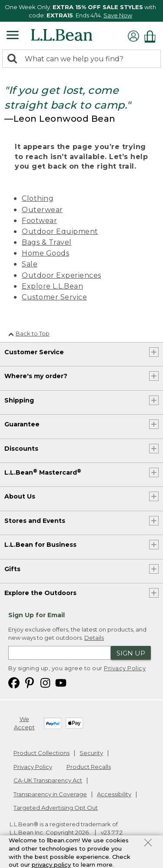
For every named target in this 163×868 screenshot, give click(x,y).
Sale (30, 264)
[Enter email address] (60, 653)
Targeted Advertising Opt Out (56, 808)
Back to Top (29, 333)
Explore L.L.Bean (52, 286)
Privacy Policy (125, 668)
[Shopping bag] (152, 36)
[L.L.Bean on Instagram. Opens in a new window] (45, 682)
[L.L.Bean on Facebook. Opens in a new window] (14, 682)
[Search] (14, 59)
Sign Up (131, 653)
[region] (81, 11)
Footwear (39, 221)
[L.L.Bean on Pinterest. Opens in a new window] (30, 682)
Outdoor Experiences (62, 275)
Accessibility (114, 794)
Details (94, 638)
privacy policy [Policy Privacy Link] (51, 865)
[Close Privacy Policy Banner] (148, 844)
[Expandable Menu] (13, 36)
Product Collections (42, 753)
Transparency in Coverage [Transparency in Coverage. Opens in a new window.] (50, 794)
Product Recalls (89, 767)
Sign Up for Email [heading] (37, 615)
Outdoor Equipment (60, 231)
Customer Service (54, 297)
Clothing (38, 198)
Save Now (118, 15)
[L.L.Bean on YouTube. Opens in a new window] (61, 682)
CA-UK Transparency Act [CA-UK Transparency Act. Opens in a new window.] (48, 780)
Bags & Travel (47, 242)
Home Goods (45, 253)
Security (91, 753)
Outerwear (42, 210)
